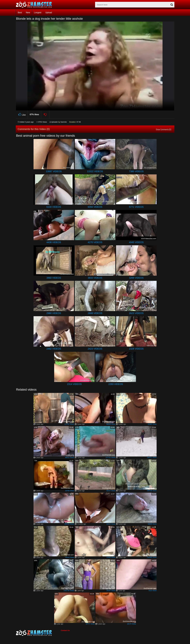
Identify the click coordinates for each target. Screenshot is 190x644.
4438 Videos (54, 242)
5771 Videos (136, 207)
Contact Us (65, 630)
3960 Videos (54, 278)
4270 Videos (95, 242)
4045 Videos (136, 242)
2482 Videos (54, 349)
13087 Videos (54, 171)
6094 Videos (95, 207)
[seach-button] (172, 5)
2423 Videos (95, 349)
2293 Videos (116, 384)
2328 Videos (136, 349)
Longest (38, 13)
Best (20, 13)
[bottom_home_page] (38, 633)
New (28, 13)
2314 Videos (74, 384)
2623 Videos (136, 313)
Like (22, 114)
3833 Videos (95, 278)
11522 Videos (95, 171)
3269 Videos (136, 278)
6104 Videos (54, 207)
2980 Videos (54, 313)
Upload (49, 13)
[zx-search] (135, 5)
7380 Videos (136, 171)
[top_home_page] (35, 5)
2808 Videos (95, 313)
